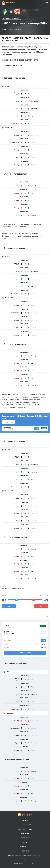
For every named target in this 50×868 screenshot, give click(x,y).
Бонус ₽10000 (8, 422)
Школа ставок (25, 838)
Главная (25, 821)
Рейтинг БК (25, 834)
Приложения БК (25, 825)
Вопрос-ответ (25, 847)
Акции (25, 842)
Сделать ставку (25, 653)
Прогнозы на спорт (25, 829)
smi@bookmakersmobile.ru (34, 856)
